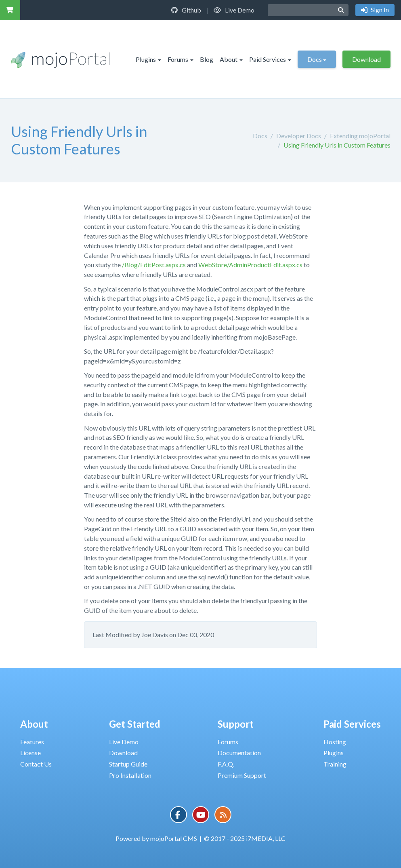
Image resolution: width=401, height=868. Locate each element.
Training (335, 764)
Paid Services (270, 59)
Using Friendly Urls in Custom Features (337, 145)
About (231, 59)
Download (366, 59)
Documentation (239, 753)
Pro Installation (130, 775)
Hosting (335, 742)
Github (186, 10)
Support (236, 724)
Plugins (148, 59)
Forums (181, 59)
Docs (317, 59)
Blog (207, 59)
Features (32, 742)
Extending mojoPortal (360, 136)
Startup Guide (128, 764)
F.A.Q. (226, 764)
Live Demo (234, 10)
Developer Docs (299, 136)
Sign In (379, 10)
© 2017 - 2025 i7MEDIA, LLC (245, 838)
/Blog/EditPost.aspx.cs (154, 265)
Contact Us (36, 764)
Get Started (135, 724)
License (30, 753)
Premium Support (242, 775)
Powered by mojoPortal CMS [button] (156, 838)
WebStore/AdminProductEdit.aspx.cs (250, 265)
